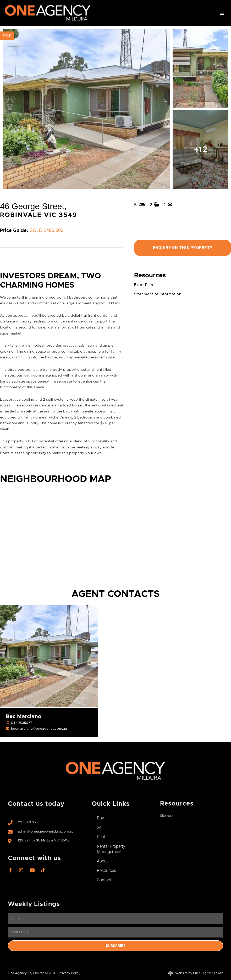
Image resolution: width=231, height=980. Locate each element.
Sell (100, 828)
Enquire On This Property (183, 248)
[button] (222, 13)
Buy (100, 818)
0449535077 (22, 723)
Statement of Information (158, 294)
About (102, 861)
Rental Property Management (111, 849)
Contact (104, 880)
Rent (101, 837)
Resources (106, 871)
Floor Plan (144, 285)
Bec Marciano (24, 717)
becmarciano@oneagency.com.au (39, 729)
